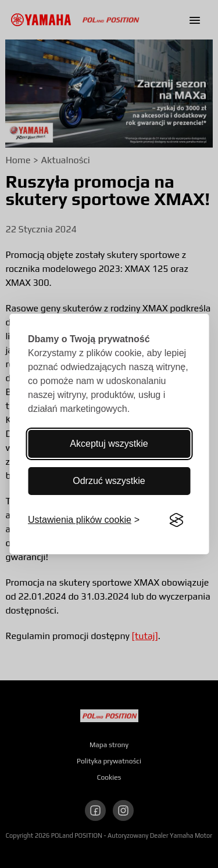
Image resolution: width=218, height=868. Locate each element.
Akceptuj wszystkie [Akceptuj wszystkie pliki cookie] (109, 444)
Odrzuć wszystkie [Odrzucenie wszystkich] (109, 481)
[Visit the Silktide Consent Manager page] (176, 520)
